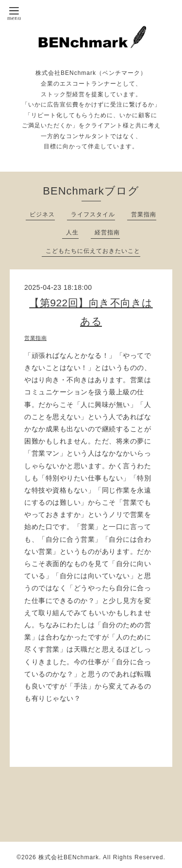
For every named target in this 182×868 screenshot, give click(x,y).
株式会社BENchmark (69, 857)
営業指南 (144, 214)
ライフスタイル (93, 214)
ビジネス (42, 214)
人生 (72, 232)
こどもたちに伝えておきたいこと (93, 251)
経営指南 (107, 232)
